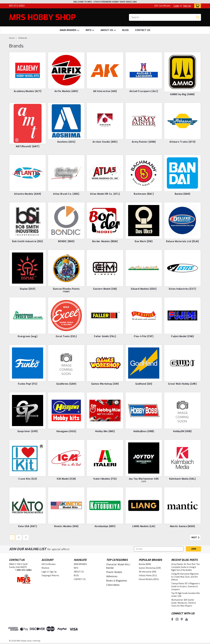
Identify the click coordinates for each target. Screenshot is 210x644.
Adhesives (112, 576)
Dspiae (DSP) (28, 289)
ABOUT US (108, 30)
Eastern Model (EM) (105, 289)
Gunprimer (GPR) (28, 431)
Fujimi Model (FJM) (182, 336)
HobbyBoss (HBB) (144, 431)
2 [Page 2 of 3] (19, 537)
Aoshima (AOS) (66, 142)
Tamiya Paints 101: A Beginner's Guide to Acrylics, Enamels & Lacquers (186, 587)
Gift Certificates (49, 564)
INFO (90, 30)
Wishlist (45, 568)
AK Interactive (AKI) (105, 91)
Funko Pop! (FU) (28, 384)
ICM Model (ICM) (66, 479)
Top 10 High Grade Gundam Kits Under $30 (186, 595)
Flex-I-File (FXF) (144, 336)
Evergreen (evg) (28, 336)
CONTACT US (143, 30)
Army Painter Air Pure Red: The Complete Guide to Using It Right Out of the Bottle (185, 567)
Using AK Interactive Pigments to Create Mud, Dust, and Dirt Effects (185, 577)
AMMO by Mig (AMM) (182, 94)
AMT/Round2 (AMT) (28, 146)
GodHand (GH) (144, 384)
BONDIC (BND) (66, 241)
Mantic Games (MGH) (183, 526)
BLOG (125, 30)
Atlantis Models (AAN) (28, 194)
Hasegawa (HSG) (66, 431)
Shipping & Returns (50, 576)
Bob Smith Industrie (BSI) (27, 241)
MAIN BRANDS (69, 30)
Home (12, 38)
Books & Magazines (117, 581)
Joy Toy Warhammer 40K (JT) (144, 480)
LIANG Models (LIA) (144, 526)
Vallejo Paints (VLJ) (148, 576)
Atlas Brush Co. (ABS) (66, 194)
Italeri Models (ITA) (105, 479)
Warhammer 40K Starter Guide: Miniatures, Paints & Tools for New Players (184, 603)
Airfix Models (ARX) (66, 91)
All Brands (23, 38)
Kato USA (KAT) (28, 526)
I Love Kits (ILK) (28, 479)
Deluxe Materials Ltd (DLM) (182, 241)
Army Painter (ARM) (144, 142)
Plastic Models (114, 572)
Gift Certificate (162, 6)
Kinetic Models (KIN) (66, 526)
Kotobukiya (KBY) (105, 526)
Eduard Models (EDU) (144, 289)
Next (196, 538)
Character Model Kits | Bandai (118, 566)
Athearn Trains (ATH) (182, 142)
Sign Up (187, 6)
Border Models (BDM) (105, 241)
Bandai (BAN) (183, 194)
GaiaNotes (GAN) (66, 384)
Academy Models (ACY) (28, 91)
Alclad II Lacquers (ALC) (144, 91)
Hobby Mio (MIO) (105, 431)
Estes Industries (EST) (183, 289)
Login (176, 6)
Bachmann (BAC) (144, 194)
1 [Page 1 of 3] (12, 537)
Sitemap (37, 641)
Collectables (113, 585)
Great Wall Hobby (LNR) (182, 384)
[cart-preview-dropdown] (197, 6)
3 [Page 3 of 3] (26, 537)
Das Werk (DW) (144, 241)
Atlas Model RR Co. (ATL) (105, 194)
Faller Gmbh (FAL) (105, 336)
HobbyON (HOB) (182, 431)
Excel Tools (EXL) (66, 336)
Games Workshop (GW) (105, 384)
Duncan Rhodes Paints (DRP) (66, 290)
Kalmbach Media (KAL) (183, 479)
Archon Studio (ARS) (105, 142)
